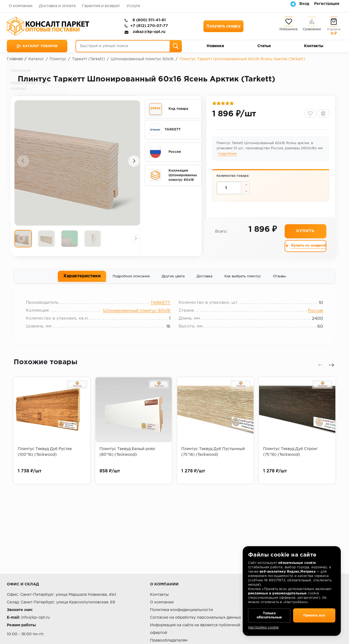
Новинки (215, 46)
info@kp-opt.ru (35, 618)
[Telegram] (293, 4)
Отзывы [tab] (279, 278)
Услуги (133, 6)
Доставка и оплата (57, 6)
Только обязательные (269, 614)
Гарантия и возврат (101, 6)
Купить (305, 233)
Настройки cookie (263, 628)
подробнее (228, 155)
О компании (21, 6)
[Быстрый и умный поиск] (129, 46)
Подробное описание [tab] (131, 278)
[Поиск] (176, 46)
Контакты (314, 46)
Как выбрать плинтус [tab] (243, 278)
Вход (304, 4)
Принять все (314, 614)
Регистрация (327, 4)
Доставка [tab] (204, 278)
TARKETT (160, 306)
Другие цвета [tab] (173, 278)
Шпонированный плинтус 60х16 (137, 314)
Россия (313, 314)
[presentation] (23, 161)
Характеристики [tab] (82, 278)
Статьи (264, 46)
